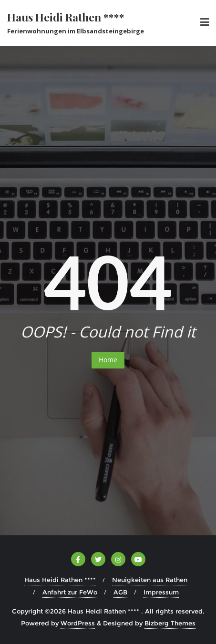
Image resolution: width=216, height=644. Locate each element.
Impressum (161, 592)
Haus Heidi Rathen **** (60, 580)
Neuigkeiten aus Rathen (150, 580)
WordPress (78, 623)
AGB (120, 592)
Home (108, 360)
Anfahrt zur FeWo (70, 592)
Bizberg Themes (170, 623)
